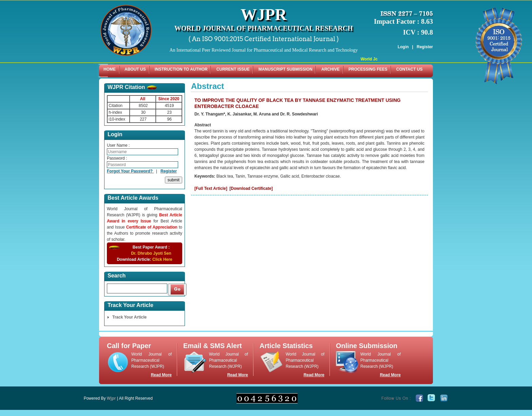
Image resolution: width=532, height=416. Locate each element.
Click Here (162, 259)
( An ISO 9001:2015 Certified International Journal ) (264, 39)
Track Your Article (129, 317)
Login (403, 47)
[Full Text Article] (211, 188)
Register (425, 47)
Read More (161, 375)
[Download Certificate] (251, 188)
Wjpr (111, 398)
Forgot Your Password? (130, 171)
